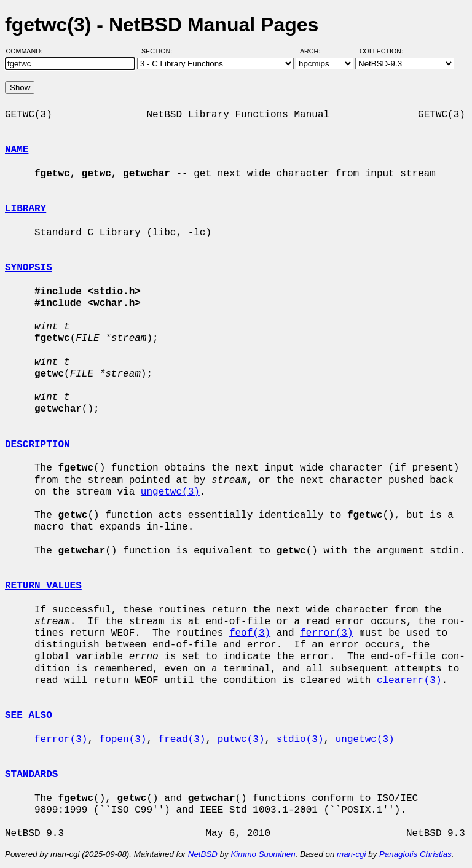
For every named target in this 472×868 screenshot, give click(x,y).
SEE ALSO (29, 716)
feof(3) (250, 633)
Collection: (381, 51)
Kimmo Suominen (263, 854)
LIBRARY (26, 209)
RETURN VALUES (43, 586)
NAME (17, 150)
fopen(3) (123, 740)
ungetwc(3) (170, 492)
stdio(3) (300, 740)
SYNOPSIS (29, 268)
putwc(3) (241, 740)
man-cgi (351, 854)
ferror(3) (326, 633)
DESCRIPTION (37, 445)
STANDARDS (31, 775)
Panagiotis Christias (415, 854)
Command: (28, 51)
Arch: (316, 51)
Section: (159, 51)
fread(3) (182, 740)
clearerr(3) (409, 681)
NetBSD (203, 854)
